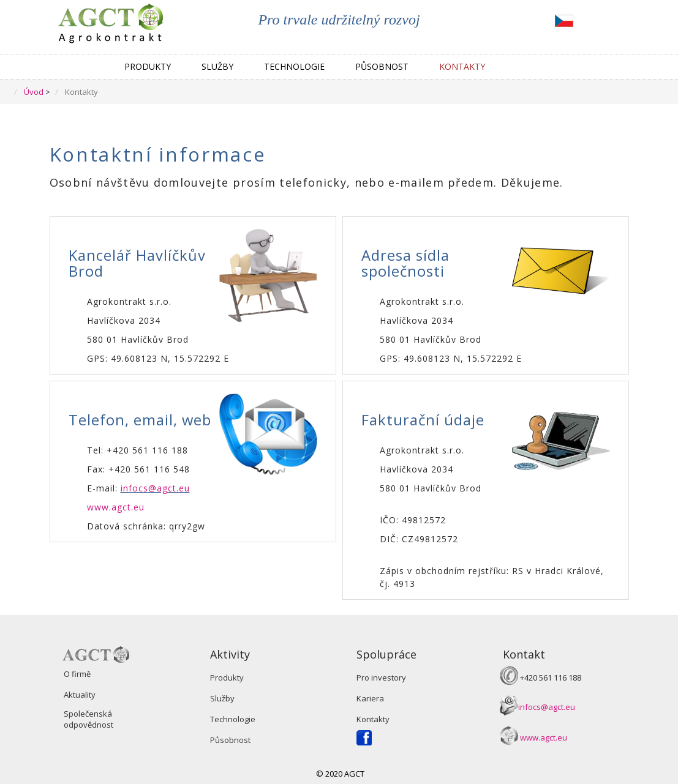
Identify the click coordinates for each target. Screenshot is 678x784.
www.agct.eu (116, 507)
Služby (217, 66)
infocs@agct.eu (155, 488)
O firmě (77, 674)
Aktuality (80, 695)
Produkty (148, 66)
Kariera (370, 698)
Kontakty (462, 66)
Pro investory (381, 678)
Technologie (294, 66)
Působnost (382, 66)
